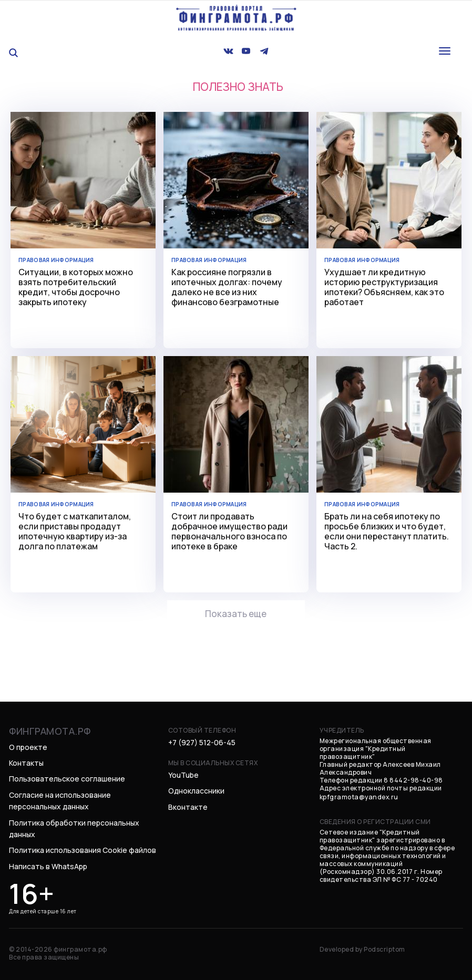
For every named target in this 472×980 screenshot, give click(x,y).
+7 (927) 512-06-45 (202, 738)
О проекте (28, 743)
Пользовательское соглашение (67, 775)
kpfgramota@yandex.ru (359, 793)
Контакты (26, 759)
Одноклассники (196, 787)
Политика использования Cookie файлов (83, 846)
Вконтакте (188, 803)
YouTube (183, 771)
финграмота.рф (50, 727)
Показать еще (236, 612)
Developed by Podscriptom (362, 945)
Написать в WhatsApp (48, 862)
